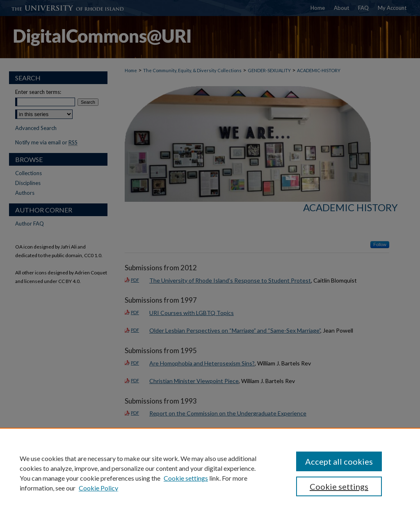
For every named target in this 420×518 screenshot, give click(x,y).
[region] (210, 473)
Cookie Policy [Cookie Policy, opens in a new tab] (98, 488)
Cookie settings (186, 478)
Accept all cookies (339, 461)
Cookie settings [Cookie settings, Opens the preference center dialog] (339, 486)
